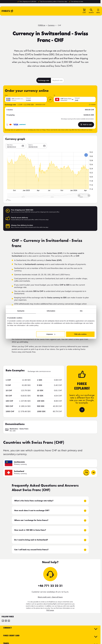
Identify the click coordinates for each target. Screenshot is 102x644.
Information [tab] (51, 311)
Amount (29, 98)
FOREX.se (42, 25)
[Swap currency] (50, 100)
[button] (84, 11)
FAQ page (50, 610)
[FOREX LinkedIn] (9, 621)
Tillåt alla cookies (80, 334)
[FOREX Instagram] (6, 621)
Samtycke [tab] (21, 311)
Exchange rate (44, 80)
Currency (51, 25)
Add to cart (86, 125)
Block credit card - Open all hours (50, 597)
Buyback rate (58, 80)
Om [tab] (81, 311)
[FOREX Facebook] (3, 621)
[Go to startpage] (7, 11)
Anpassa (51, 334)
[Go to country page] (93, 473)
